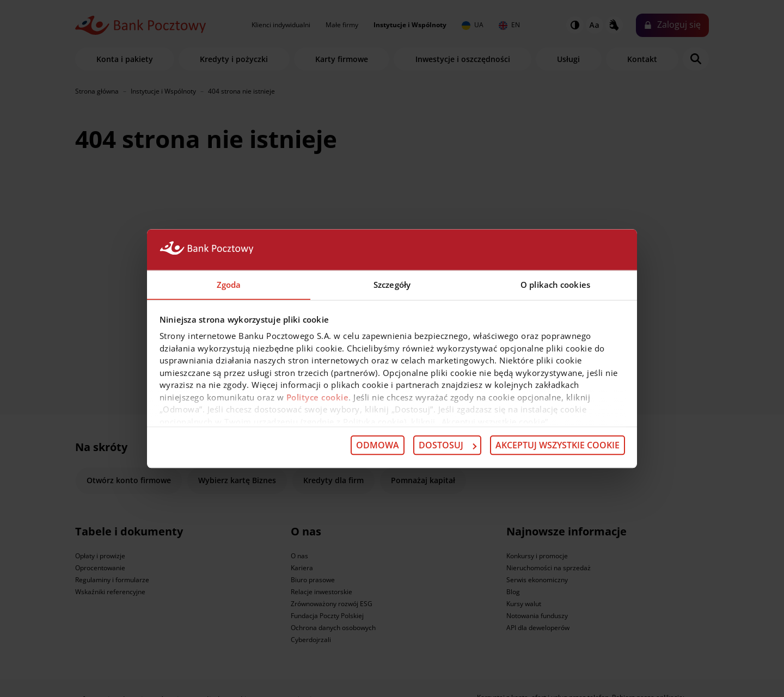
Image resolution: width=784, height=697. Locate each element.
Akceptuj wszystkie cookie (558, 446)
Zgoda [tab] (229, 284)
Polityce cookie (318, 397)
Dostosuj (448, 446)
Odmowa (378, 446)
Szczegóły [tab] (392, 284)
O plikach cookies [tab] (555, 284)
